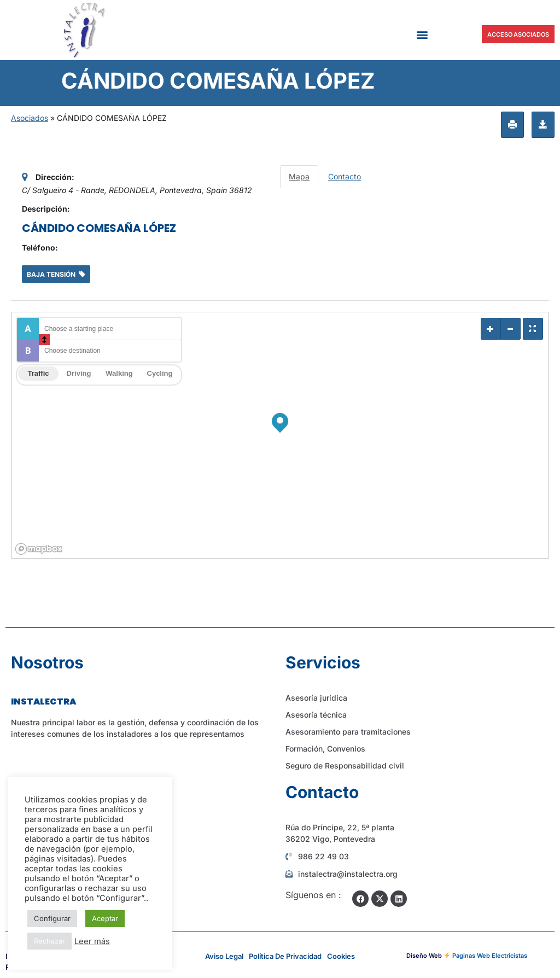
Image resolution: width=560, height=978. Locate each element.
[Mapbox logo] (39, 549)
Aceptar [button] (105, 918)
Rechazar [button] (49, 941)
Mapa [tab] (299, 176)
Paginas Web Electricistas (490, 956)
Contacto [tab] (345, 176)
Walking (119, 373)
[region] (280, 435)
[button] (422, 34)
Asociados (30, 118)
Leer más (92, 941)
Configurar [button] (52, 918)
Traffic (38, 373)
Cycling (160, 373)
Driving (79, 373)
